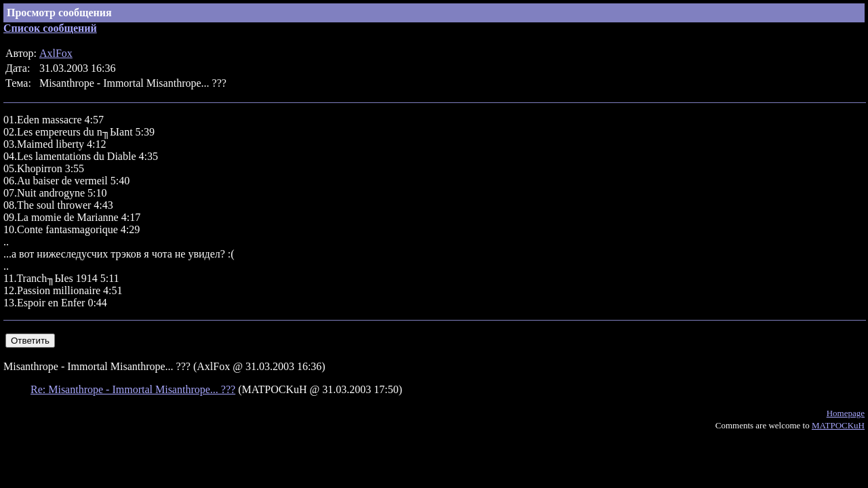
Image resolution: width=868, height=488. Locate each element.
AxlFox (56, 53)
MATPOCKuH (838, 425)
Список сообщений (50, 28)
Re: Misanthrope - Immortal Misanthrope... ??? (133, 389)
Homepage (846, 413)
